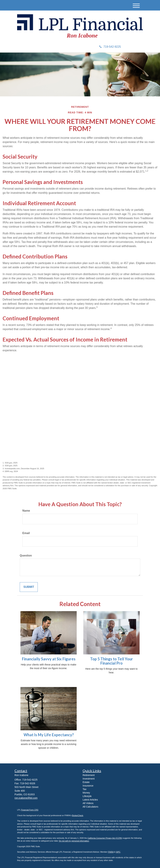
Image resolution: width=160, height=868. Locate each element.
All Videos (88, 803)
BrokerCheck (78, 815)
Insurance (88, 786)
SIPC (118, 852)
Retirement (89, 775)
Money (86, 793)
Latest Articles (90, 800)
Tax (85, 789)
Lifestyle (87, 796)
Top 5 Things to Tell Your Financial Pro (112, 661)
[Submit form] (29, 587)
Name (26, 511)
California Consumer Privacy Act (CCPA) (105, 838)
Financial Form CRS (30, 810)
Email (26, 533)
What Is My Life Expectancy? (49, 735)
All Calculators (90, 807)
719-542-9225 (110, 47)
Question (26, 556)
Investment (89, 779)
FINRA (111, 852)
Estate (86, 782)
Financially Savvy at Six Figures (49, 659)
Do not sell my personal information (74, 841)
